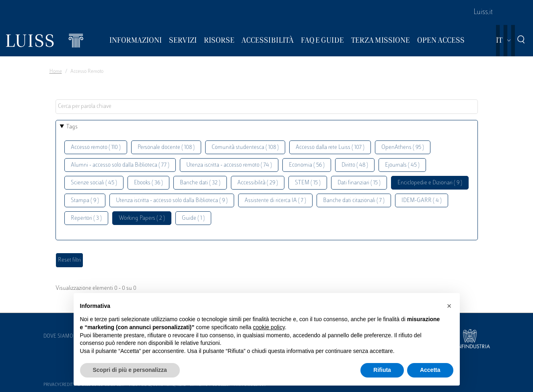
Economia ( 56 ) (307, 165)
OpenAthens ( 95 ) (403, 148)
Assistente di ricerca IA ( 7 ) (275, 201)
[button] (449, 306)
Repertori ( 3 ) (86, 218)
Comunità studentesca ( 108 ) (245, 148)
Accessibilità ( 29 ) (258, 183)
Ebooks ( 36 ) (148, 183)
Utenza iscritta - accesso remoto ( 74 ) (229, 165)
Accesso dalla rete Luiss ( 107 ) (330, 148)
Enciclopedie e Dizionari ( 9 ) (430, 183)
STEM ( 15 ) (308, 183)
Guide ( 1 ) (193, 218)
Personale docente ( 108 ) (166, 148)
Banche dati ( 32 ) (200, 183)
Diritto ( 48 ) (355, 165)
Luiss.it (483, 12)
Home (56, 72)
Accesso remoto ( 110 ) (96, 148)
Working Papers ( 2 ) (142, 218)
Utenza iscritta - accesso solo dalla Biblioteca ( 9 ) (172, 201)
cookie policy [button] (269, 327)
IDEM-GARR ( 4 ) (422, 201)
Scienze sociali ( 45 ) (94, 183)
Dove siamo (58, 336)
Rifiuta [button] (382, 370)
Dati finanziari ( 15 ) (359, 183)
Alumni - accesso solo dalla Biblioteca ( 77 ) (120, 165)
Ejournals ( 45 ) (402, 165)
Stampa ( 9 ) (85, 201)
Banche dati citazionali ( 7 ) (354, 201)
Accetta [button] (430, 370)
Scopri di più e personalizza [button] (130, 370)
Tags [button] (72, 127)
